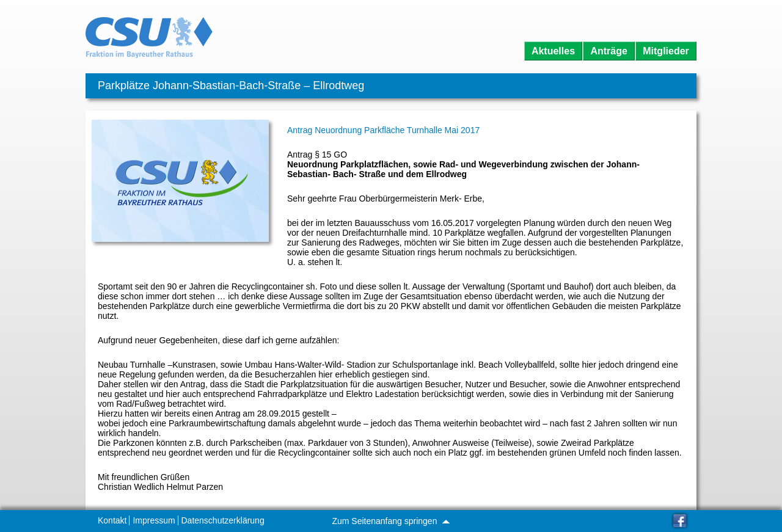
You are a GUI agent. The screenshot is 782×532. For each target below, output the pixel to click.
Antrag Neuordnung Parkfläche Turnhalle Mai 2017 (383, 130)
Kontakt (112, 520)
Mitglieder (666, 51)
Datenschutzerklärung (223, 520)
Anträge (608, 51)
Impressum (154, 520)
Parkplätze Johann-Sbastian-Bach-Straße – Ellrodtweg (231, 86)
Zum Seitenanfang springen (390, 521)
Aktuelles (553, 51)
